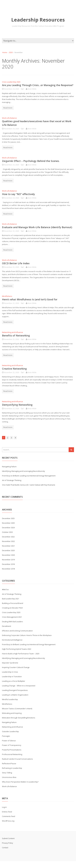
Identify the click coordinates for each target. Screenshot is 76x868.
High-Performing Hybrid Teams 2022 (17, 649)
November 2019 (8, 560)
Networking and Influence (12, 332)
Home (5, 52)
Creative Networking (14, 369)
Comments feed (9, 816)
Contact (5, 848)
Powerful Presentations (12, 750)
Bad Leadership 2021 (11, 599)
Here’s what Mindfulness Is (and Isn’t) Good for (30, 299)
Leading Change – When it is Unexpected (19, 686)
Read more (8, 108)
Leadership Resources (38, 20)
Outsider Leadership (10, 731)
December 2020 (8, 550)
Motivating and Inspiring (12, 713)
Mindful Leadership (10, 699)
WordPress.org (8, 821)
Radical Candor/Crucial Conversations (17, 759)
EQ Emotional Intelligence (12, 640)
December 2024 (8, 528)
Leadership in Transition (12, 676)
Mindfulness (7, 296)
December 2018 (8, 564)
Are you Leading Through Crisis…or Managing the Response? (38, 85)
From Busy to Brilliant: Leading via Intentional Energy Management (29, 476)
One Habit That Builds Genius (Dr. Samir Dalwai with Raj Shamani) (28, 485)
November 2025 (8, 523)
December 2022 (8, 537)
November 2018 (8, 569)
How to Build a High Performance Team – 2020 (21, 654)
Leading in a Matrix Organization (15, 695)
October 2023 (7, 532)
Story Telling (7, 773)
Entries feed (7, 812)
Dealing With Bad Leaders (12, 622)
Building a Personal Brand (13, 603)
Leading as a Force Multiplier (14, 681)
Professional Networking (12, 754)
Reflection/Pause (9, 763)
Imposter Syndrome (10, 663)
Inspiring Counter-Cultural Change (16, 667)
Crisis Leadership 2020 (11, 82)
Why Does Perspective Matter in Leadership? (20, 782)
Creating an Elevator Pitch (12, 608)
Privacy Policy (8, 843)
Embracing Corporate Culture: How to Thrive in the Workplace (27, 635)
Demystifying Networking (17, 405)
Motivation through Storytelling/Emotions (19, 718)
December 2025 (8, 518)
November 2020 (8, 555)
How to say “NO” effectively (18, 194)
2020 (11, 52)
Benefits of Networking (16, 335)
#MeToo (5, 589)
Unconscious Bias (9, 777)
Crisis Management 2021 (12, 617)
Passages (6, 736)
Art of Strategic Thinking (12, 480)
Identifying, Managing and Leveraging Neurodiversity (23, 471)
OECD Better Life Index (16, 263)
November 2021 (8, 546)
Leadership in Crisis (10, 672)
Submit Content (8, 838)
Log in (4, 807)
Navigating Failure (9, 467)
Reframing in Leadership (12, 768)
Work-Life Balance (9, 118)
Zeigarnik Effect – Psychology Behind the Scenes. (31, 161)
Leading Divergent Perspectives (15, 690)
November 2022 (8, 541)
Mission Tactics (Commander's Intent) (17, 709)
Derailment (7, 626)
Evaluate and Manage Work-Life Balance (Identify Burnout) (37, 227)
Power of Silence (9, 741)
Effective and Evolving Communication (17, 631)
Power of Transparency (12, 745)
